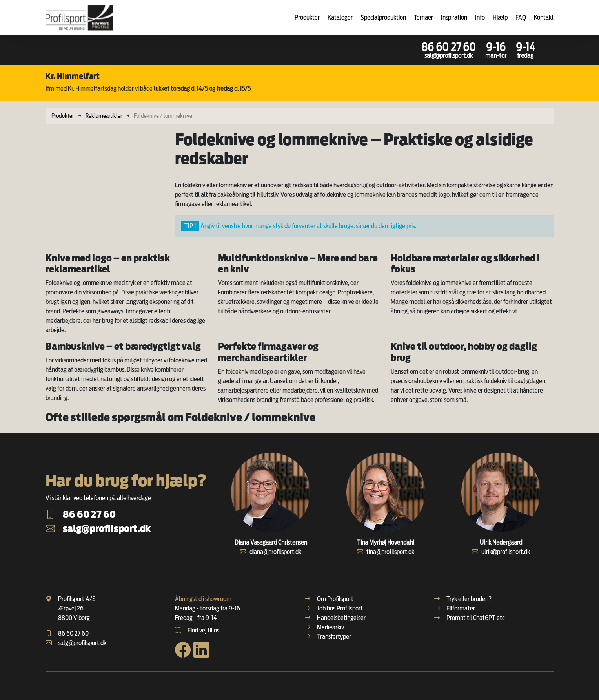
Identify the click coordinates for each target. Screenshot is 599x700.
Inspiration (454, 17)
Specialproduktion (383, 17)
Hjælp (500, 17)
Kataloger (340, 17)
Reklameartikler (104, 116)
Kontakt (544, 17)
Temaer (423, 17)
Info (480, 17)
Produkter (307, 17)
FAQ (521, 17)
